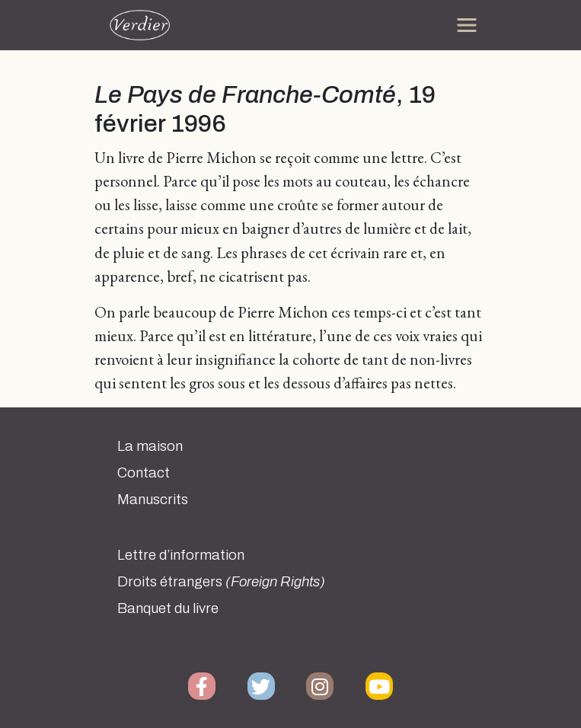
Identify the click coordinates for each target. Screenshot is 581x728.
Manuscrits (153, 500)
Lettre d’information (181, 555)
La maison (150, 446)
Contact (144, 473)
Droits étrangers (221, 582)
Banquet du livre (168, 608)
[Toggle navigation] (467, 25)
